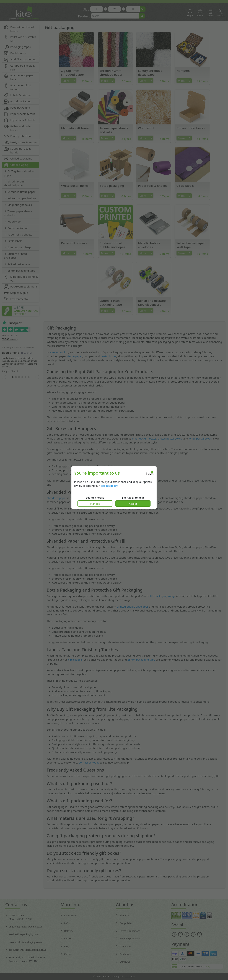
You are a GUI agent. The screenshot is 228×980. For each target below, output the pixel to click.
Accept (133, 504)
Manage (95, 504)
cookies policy (109, 486)
